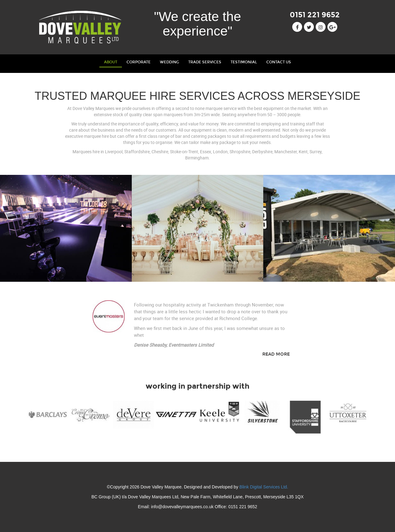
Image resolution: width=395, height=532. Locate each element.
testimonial (244, 62)
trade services (205, 62)
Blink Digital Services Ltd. (264, 487)
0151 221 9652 (315, 15)
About (113, 61)
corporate (139, 62)
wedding (169, 62)
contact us (279, 62)
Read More (276, 354)
